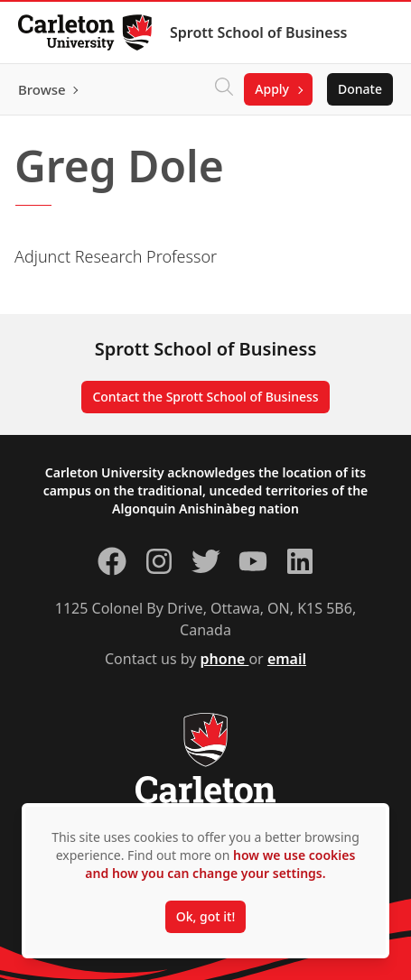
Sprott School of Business (258, 32)
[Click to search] (224, 89)
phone (225, 659)
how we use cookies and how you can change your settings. (220, 864)
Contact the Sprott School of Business (205, 397)
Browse (42, 89)
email (287, 659)
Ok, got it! (205, 916)
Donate (360, 89)
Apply (272, 89)
